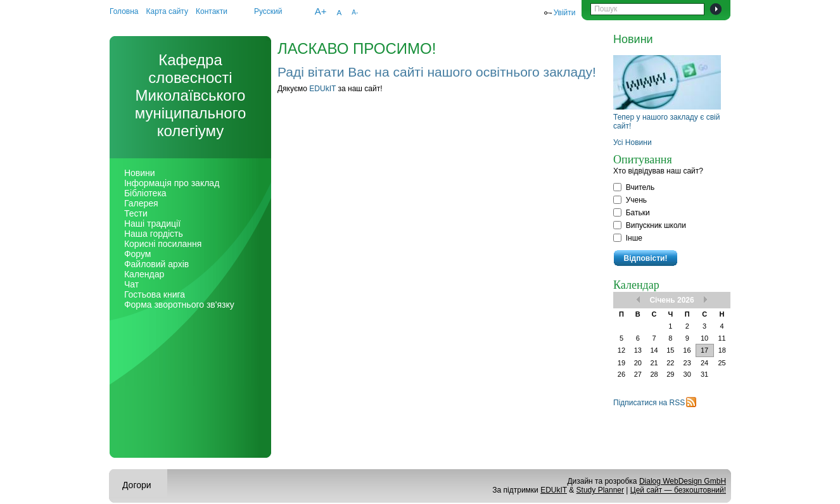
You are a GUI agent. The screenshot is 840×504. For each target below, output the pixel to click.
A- (355, 12)
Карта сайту (167, 11)
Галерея (141, 203)
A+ (321, 11)
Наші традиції (152, 224)
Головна (124, 11)
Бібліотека (145, 193)
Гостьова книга (155, 294)
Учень (630, 200)
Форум (138, 254)
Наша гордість (154, 234)
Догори (137, 485)
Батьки (632, 213)
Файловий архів (156, 264)
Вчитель (634, 187)
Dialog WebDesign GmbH (683, 481)
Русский (268, 11)
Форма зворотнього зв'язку (179, 305)
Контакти (212, 11)
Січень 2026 (671, 300)
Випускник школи (650, 225)
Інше (628, 238)
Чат (131, 284)
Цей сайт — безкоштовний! (678, 490)
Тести (136, 213)
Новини (140, 173)
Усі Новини (633, 142)
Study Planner (600, 490)
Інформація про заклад (172, 183)
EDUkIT (322, 89)
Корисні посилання (163, 244)
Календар (144, 274)
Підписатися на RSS (649, 403)
